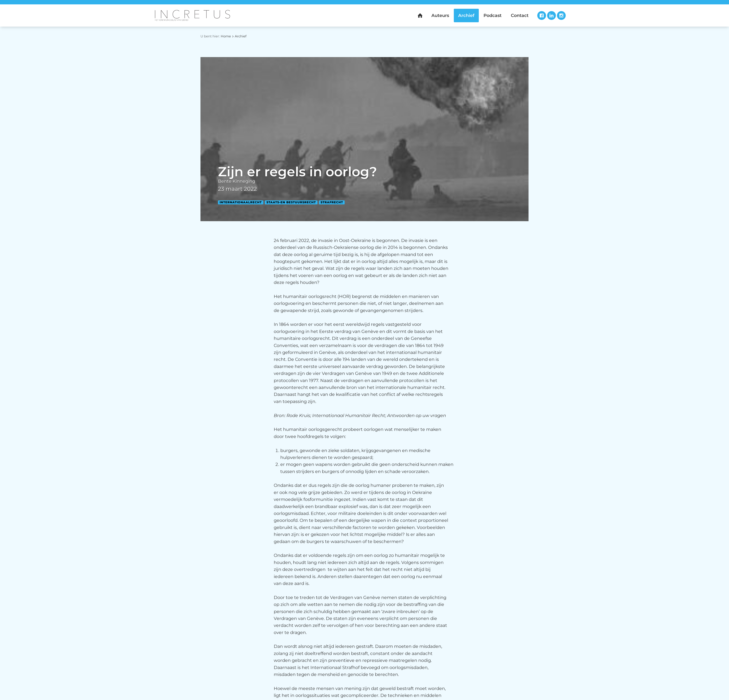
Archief (241, 36)
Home (226, 36)
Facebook (542, 15)
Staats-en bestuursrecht (291, 202)
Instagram (561, 15)
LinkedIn (551, 15)
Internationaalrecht (241, 202)
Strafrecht (332, 202)
